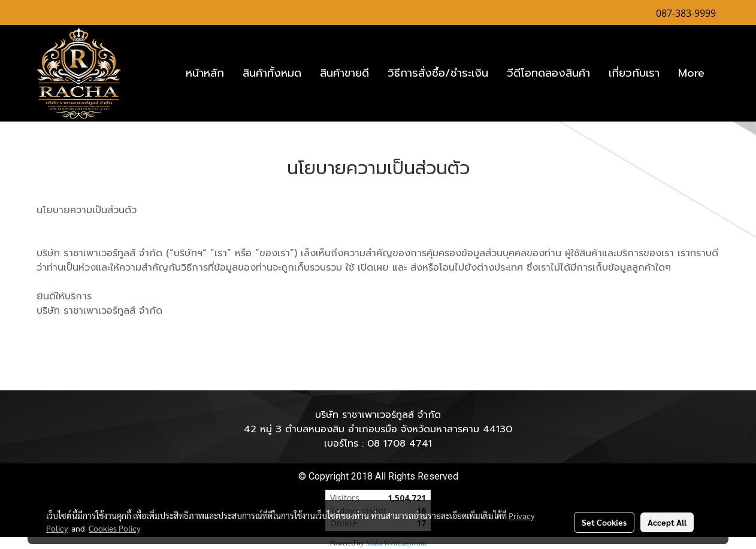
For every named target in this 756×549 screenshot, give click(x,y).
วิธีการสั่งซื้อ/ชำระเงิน (438, 73)
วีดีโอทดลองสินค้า (548, 73)
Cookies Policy (114, 528)
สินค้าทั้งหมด (272, 73)
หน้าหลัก (205, 73)
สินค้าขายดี (344, 73)
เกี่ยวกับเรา (634, 73)
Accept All (667, 522)
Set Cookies (604, 522)
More (691, 73)
